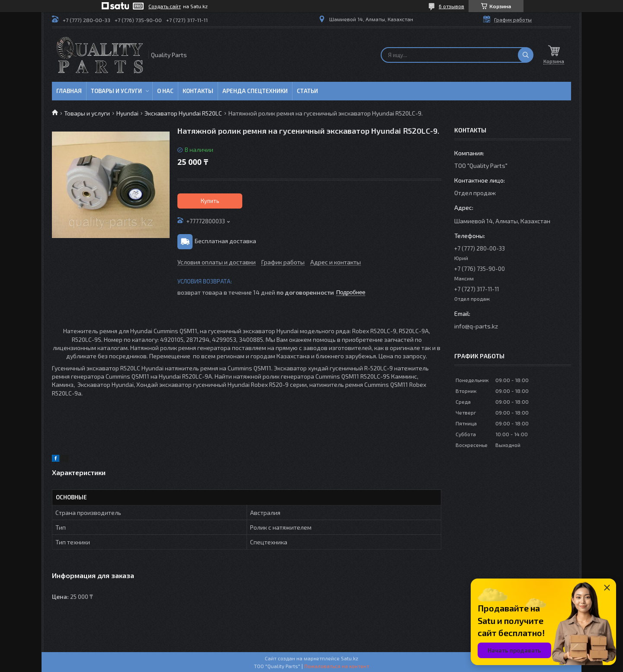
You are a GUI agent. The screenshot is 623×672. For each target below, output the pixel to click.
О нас (165, 91)
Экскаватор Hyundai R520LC (183, 113)
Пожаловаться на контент (337, 666)
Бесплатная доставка (225, 241)
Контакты (198, 91)
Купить (210, 201)
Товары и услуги (116, 91)
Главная (69, 91)
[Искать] (526, 55)
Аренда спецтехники (255, 91)
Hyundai (127, 113)
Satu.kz (350, 658)
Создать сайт (165, 6)
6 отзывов (451, 6)
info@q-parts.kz (476, 326)
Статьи (307, 91)
